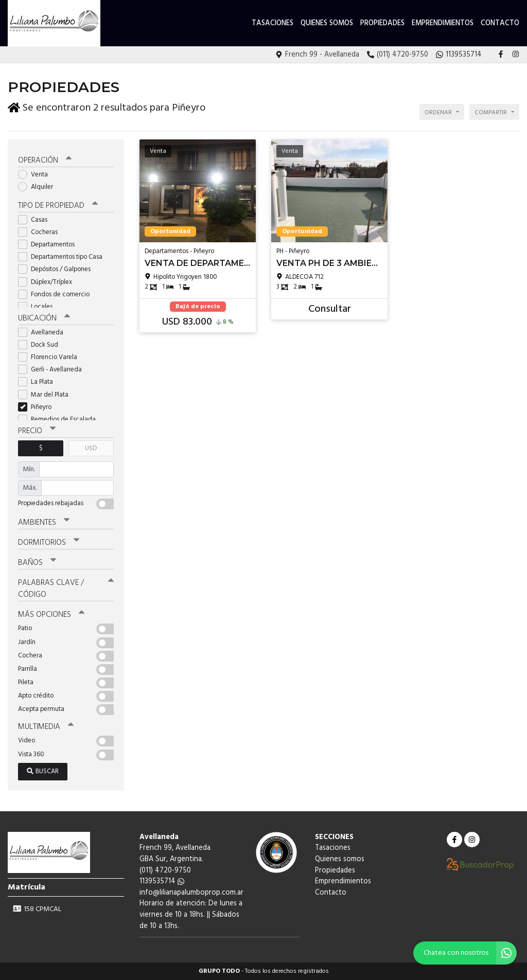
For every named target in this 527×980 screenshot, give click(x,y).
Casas (36, 220)
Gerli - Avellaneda (53, 370)
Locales (39, 307)
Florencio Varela (51, 357)
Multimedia (46, 727)
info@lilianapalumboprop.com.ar (191, 893)
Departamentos (50, 245)
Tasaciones (273, 23)
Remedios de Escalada (60, 420)
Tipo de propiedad (58, 206)
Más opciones (51, 615)
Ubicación (44, 318)
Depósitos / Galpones (58, 269)
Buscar (43, 771)
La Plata (39, 382)
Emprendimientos (443, 23)
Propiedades (382, 23)
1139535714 (162, 881)
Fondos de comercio (57, 295)
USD (91, 448)
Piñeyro (38, 407)
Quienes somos (327, 23)
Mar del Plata (47, 395)
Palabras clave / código (66, 589)
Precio (37, 431)
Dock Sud (41, 345)
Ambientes (44, 523)
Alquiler (39, 187)
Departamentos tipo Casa (64, 257)
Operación (45, 161)
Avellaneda (44, 333)
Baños (37, 563)
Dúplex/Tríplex (48, 282)
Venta (36, 175)
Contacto (500, 23)
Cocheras (41, 232)
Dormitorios (49, 543)
